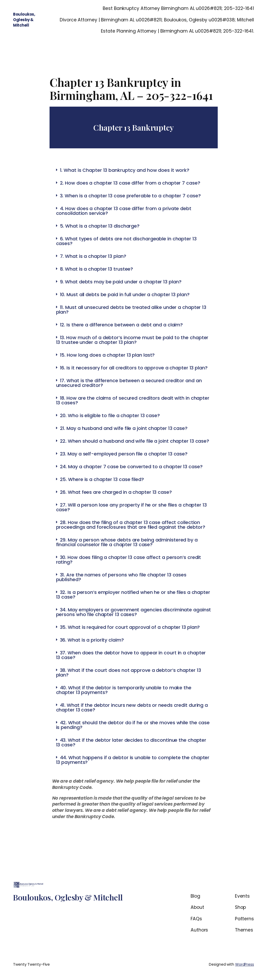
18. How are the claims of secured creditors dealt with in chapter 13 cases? (133, 400)
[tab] (134, 170)
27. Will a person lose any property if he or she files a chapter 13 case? (131, 507)
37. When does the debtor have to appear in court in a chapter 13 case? (131, 655)
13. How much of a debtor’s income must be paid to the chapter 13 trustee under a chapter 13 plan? (132, 340)
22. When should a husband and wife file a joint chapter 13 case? (135, 441)
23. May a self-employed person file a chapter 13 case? (124, 454)
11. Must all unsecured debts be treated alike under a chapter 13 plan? (131, 310)
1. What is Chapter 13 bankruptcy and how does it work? (125, 170)
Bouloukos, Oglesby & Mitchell (24, 20)
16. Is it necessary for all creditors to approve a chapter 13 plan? (134, 368)
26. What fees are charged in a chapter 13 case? (116, 492)
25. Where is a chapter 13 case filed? (102, 479)
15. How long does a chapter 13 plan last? (107, 355)
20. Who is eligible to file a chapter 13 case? (110, 415)
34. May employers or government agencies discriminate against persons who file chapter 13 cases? (134, 612)
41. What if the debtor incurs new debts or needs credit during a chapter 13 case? (132, 707)
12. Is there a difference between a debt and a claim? (122, 325)
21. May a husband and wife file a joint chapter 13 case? (124, 428)
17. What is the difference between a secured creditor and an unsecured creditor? (129, 383)
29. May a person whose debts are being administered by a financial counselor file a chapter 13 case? (127, 542)
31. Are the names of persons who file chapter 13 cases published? (121, 577)
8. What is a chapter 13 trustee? (97, 269)
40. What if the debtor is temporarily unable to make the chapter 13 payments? (124, 690)
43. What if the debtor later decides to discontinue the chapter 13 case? (131, 742)
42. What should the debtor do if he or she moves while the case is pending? (133, 725)
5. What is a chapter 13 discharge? (100, 226)
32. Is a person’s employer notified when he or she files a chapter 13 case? (133, 595)
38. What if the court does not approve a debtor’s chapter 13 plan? (129, 672)
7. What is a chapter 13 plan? (93, 256)
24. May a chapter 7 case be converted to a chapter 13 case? (131, 467)
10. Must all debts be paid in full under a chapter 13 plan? (125, 294)
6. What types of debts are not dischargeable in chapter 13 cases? (126, 241)
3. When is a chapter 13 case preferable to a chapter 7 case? (130, 196)
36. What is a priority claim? (92, 640)
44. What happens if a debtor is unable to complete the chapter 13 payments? (133, 760)
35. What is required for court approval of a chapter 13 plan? (130, 627)
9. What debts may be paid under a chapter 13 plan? (121, 282)
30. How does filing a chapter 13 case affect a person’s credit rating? (129, 560)
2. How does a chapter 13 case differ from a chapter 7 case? (130, 183)
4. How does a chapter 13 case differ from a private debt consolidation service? (124, 211)
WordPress (245, 964)
